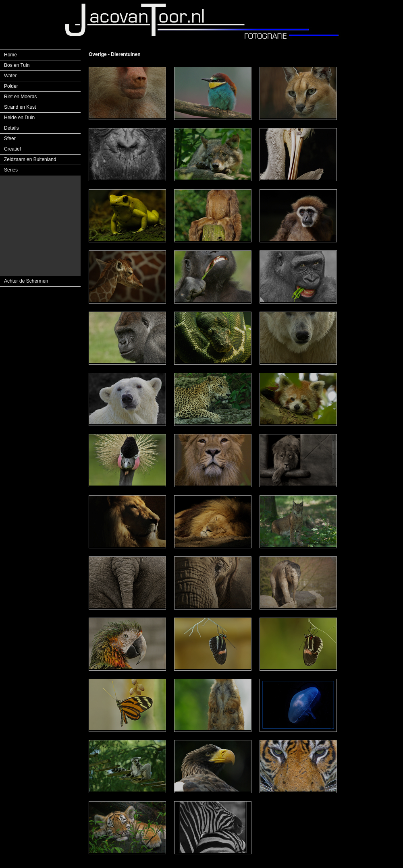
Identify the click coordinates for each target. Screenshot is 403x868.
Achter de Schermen (26, 281)
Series (11, 170)
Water (10, 76)
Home (10, 55)
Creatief (12, 149)
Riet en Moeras (20, 97)
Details (11, 128)
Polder (11, 86)
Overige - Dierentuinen (115, 54)
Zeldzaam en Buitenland (30, 159)
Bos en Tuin (17, 65)
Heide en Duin (19, 118)
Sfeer (10, 138)
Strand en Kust (20, 107)
